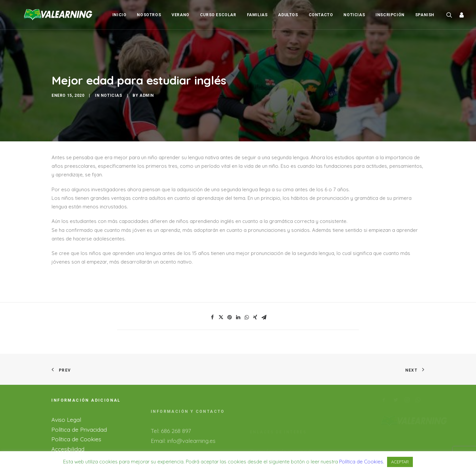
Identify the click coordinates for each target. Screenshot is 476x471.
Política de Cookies (71, 428)
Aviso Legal (61, 408)
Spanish (425, 15)
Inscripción (390, 15)
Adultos (288, 15)
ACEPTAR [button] (400, 462)
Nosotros (149, 15)
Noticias (354, 15)
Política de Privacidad (74, 418)
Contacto (321, 15)
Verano (180, 15)
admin (147, 90)
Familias (257, 15)
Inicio (119, 15)
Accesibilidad (62, 437)
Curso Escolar (218, 15)
